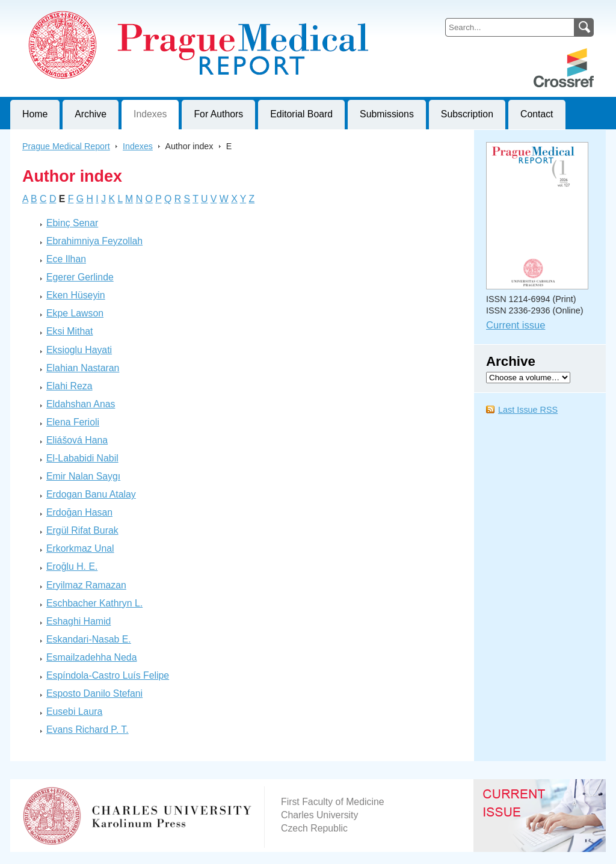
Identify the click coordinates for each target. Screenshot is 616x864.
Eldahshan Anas (81, 404)
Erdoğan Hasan (79, 512)
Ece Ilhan (66, 259)
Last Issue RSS (528, 410)
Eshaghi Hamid (79, 621)
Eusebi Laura (74, 711)
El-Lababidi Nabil (82, 458)
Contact (537, 114)
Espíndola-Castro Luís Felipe (108, 675)
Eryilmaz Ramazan (86, 585)
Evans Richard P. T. (88, 730)
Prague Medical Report (66, 146)
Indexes (150, 114)
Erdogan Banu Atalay (91, 494)
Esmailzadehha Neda (91, 657)
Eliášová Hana (77, 440)
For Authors (218, 114)
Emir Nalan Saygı (83, 476)
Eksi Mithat (69, 331)
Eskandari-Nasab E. (89, 639)
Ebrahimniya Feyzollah (94, 241)
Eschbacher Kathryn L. (94, 603)
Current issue (516, 325)
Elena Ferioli (73, 422)
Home (35, 114)
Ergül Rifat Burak (82, 530)
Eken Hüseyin (76, 295)
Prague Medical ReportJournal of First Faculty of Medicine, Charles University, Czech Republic (158, 10)
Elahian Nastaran (83, 368)
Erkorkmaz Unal (80, 548)
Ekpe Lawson (75, 313)
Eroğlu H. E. (72, 566)
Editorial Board (301, 114)
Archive (91, 114)
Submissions (387, 114)
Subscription (467, 114)
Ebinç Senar (72, 223)
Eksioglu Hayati (79, 350)
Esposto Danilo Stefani (94, 693)
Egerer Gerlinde (80, 277)
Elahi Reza (69, 386)
